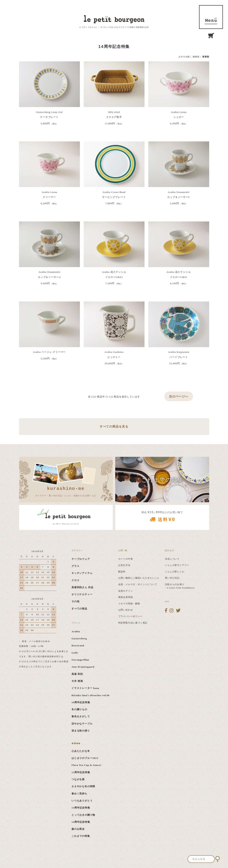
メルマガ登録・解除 (129, 604)
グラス (75, 566)
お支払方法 (124, 565)
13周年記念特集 (81, 808)
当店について (172, 559)
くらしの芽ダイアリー (177, 565)
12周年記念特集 (81, 772)
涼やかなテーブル (82, 724)
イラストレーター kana (85, 688)
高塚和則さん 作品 (82, 587)
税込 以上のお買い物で (162, 518)
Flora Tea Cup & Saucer (86, 765)
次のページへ (179, 396)
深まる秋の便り (81, 731)
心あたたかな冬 (81, 751)
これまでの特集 (81, 836)
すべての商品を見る (114, 426)
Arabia (76, 631)
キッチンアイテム (82, 573)
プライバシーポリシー (130, 616)
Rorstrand (78, 645)
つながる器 (78, 779)
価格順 (196, 57)
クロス (75, 580)
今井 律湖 (77, 681)
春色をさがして (81, 716)
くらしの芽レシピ (175, 572)
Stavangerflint (80, 660)
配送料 (122, 572)
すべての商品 (79, 609)
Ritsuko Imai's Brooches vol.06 (91, 695)
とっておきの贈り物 (83, 815)
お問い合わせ (126, 610)
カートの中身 (126, 559)
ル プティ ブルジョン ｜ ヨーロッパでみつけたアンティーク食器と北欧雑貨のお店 (114, 27)
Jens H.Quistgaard (83, 667)
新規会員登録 (126, 597)
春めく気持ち (79, 794)
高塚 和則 (77, 674)
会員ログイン (126, 591)
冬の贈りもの (79, 709)
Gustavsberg (79, 638)
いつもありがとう (82, 801)
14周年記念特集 (81, 822)
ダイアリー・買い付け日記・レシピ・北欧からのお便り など (66, 491)
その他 (75, 601)
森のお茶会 (78, 829)
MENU (211, 17)
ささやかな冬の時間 (83, 786)
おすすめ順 (184, 57)
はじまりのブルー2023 (85, 758)
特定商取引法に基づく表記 (133, 623)
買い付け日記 (172, 578)
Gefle (75, 653)
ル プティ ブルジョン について (66, 524)
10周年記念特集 (81, 702)
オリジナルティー (82, 594)
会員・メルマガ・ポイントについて (138, 584)
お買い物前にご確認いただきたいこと (139, 578)
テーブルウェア (81, 559)
